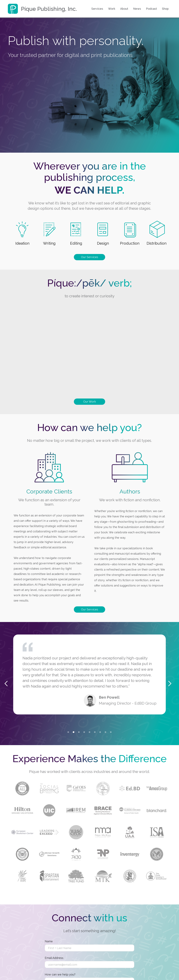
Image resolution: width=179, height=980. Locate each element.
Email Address (54, 958)
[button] (68, 732)
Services (97, 9)
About (124, 9)
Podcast (151, 9)
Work (112, 9)
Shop (165, 9)
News (137, 9)
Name (49, 941)
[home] (42, 9)
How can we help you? (60, 975)
